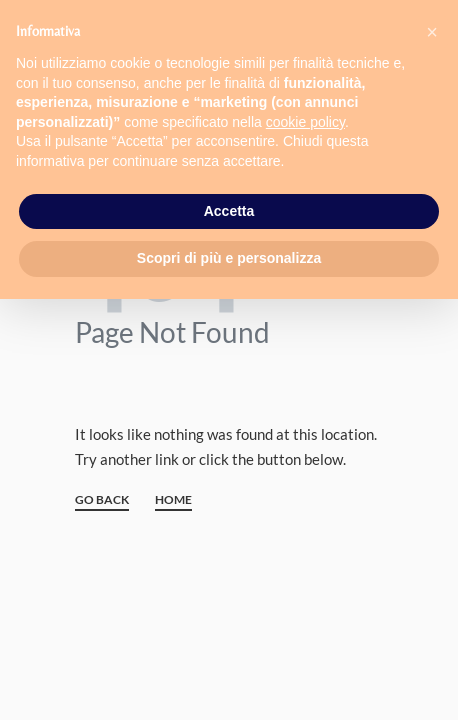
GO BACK (102, 500)
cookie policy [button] (305, 122)
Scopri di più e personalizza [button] (229, 258)
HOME (173, 500)
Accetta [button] (229, 211)
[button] (432, 32)
